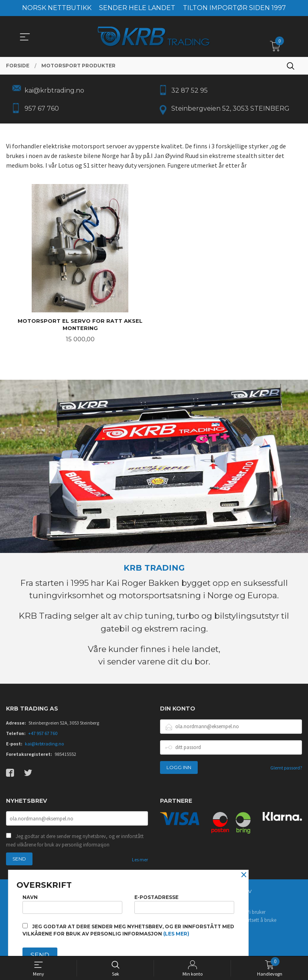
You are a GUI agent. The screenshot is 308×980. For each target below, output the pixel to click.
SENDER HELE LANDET (137, 8)
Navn (72, 902)
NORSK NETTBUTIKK (57, 8)
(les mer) (176, 934)
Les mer (140, 863)
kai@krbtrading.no (44, 746)
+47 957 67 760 (43, 736)
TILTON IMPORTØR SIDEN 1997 (234, 8)
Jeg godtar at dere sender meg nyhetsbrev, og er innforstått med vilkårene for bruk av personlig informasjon (75, 844)
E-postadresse (184, 902)
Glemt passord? (286, 770)
